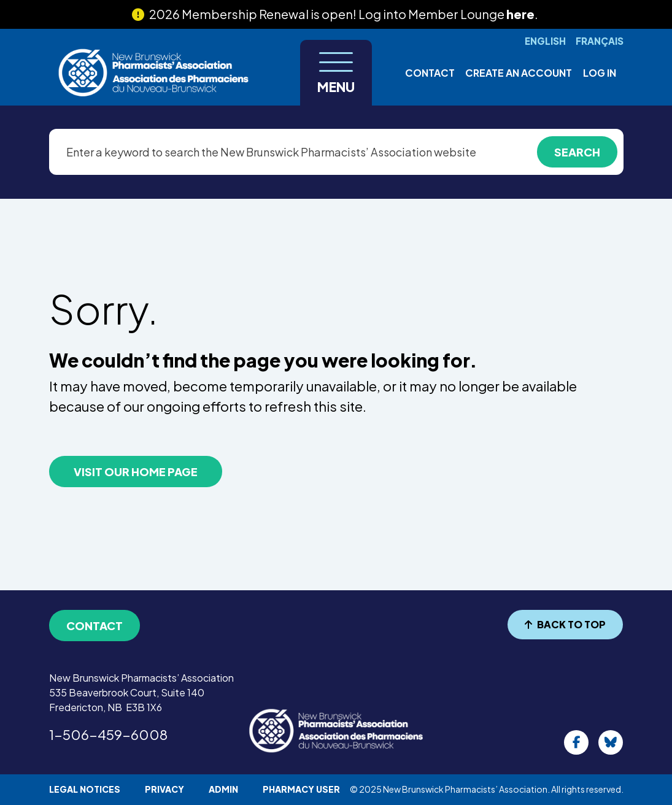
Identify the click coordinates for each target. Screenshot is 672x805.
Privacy (164, 789)
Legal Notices (85, 789)
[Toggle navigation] (336, 73)
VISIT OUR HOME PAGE (136, 472)
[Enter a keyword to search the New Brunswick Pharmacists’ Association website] (336, 152)
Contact (430, 73)
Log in (600, 73)
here (520, 14)
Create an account (519, 73)
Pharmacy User (301, 789)
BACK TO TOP (565, 624)
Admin (223, 789)
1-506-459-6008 (108, 734)
